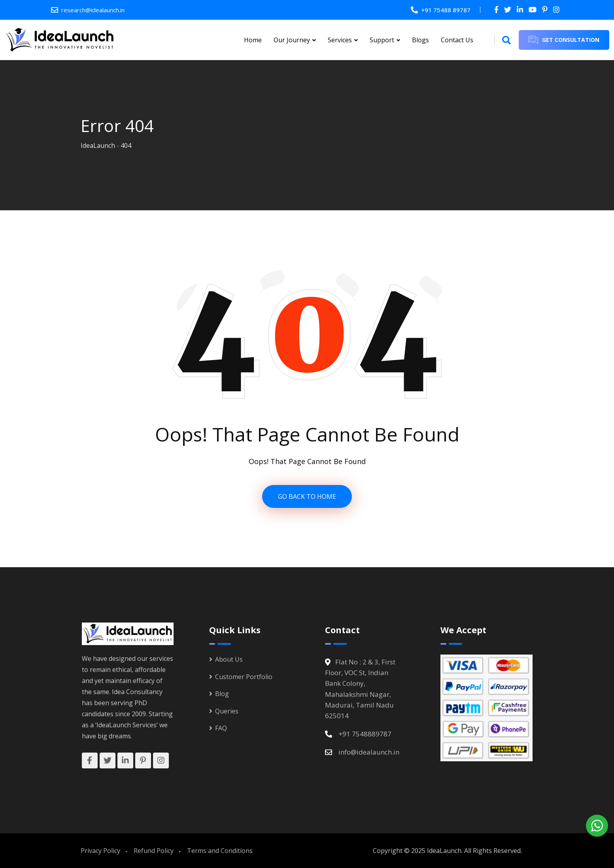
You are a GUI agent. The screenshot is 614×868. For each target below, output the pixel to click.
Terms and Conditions (220, 851)
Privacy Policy (100, 851)
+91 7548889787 (365, 734)
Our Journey (292, 40)
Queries (227, 711)
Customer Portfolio (244, 677)
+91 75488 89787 (446, 10)
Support (382, 40)
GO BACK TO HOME (307, 496)
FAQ (221, 728)
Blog (222, 694)
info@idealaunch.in (369, 752)
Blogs (420, 40)
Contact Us (457, 40)
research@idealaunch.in (93, 10)
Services (340, 40)
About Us (229, 659)
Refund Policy (154, 851)
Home (253, 40)
